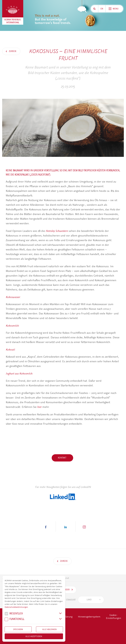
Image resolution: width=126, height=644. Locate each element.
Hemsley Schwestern (57, 231)
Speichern (18, 629)
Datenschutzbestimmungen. (16, 607)
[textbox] (89, 600)
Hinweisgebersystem (89, 617)
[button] (46, 527)
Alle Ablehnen (50, 629)
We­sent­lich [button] (14, 614)
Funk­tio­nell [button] (14, 619)
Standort (67, 600)
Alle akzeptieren (34, 636)
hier (39, 407)
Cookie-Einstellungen (114, 617)
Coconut (65, 578)
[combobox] (91, 600)
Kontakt (62, 458)
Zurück (12, 51)
